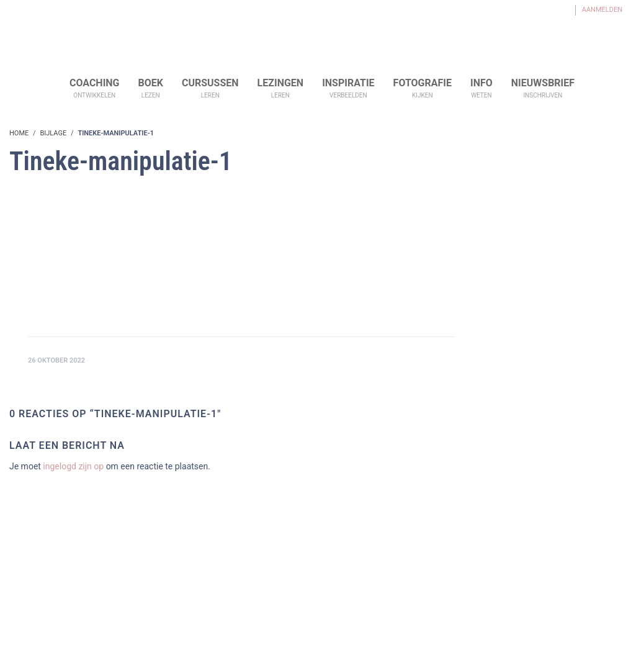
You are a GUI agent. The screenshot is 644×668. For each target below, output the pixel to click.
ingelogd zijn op (73, 466)
